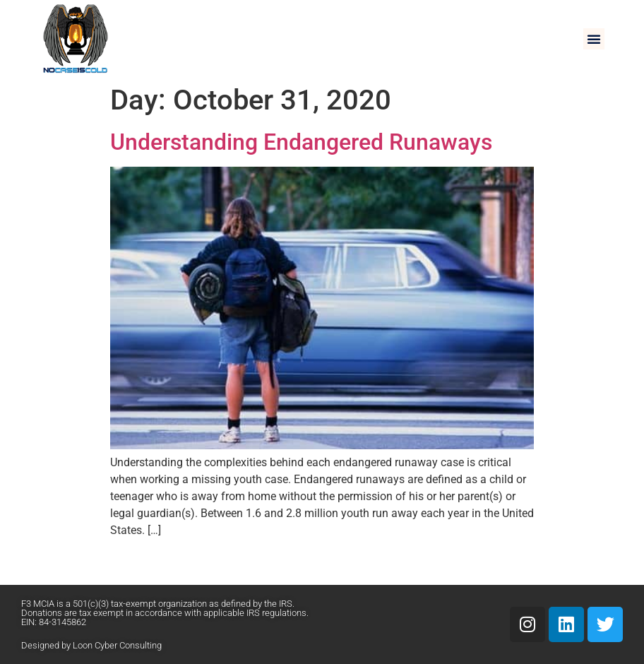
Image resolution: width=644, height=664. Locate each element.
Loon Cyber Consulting (117, 645)
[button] (594, 39)
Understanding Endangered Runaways (301, 142)
